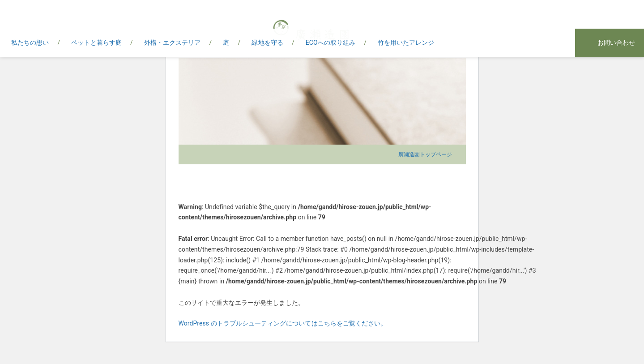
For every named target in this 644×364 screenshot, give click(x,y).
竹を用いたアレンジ (406, 43)
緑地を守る (267, 43)
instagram (561, 43)
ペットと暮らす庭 (96, 43)
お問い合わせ (616, 43)
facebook (543, 43)
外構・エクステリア (173, 43)
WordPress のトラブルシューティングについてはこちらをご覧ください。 (283, 323)
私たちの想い (30, 43)
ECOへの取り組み (331, 43)
